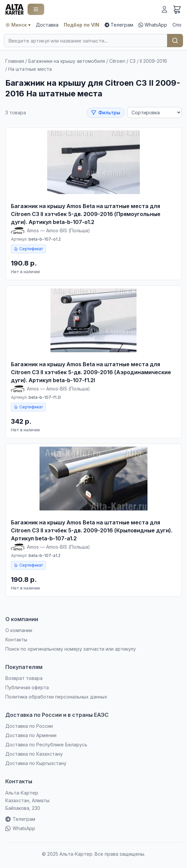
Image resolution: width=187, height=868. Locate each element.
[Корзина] (177, 9)
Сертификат (28, 249)
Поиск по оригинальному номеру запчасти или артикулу (71, 649)
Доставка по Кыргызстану (36, 763)
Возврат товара (24, 678)
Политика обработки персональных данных (56, 697)
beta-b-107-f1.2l (45, 397)
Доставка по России (29, 726)
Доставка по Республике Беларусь (46, 745)
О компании (19, 630)
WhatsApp (153, 25)
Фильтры (106, 112)
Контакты (16, 640)
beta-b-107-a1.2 (45, 555)
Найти (175, 41)
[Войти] (164, 9)
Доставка (47, 25)
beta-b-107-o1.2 (45, 239)
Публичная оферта (27, 687)
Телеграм (119, 25)
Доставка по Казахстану (34, 754)
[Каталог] (36, 9)
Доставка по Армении (31, 735)
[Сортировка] (154, 112)
